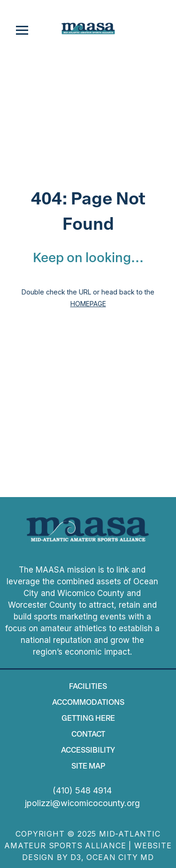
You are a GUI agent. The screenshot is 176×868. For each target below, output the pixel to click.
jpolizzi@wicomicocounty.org (82, 803)
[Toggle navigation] (22, 30)
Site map (88, 767)
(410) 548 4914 (82, 790)
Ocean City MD (120, 857)
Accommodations (88, 703)
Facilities (88, 687)
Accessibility (88, 751)
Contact (88, 735)
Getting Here (88, 719)
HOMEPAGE (88, 304)
